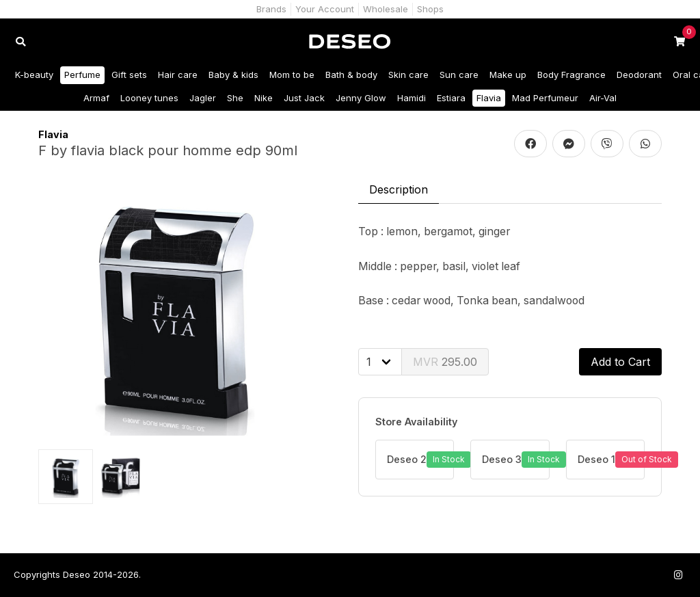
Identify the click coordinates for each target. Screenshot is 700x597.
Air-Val (603, 98)
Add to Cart (620, 362)
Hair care (178, 75)
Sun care (459, 75)
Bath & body (351, 75)
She (235, 98)
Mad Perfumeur (545, 98)
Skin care (408, 75)
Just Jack (304, 98)
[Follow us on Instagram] (678, 575)
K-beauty (34, 75)
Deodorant (639, 75)
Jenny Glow (361, 98)
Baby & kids (233, 75)
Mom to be (292, 75)
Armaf (96, 98)
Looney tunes (149, 98)
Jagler (203, 98)
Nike (264, 98)
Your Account (325, 9)
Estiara (451, 98)
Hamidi (412, 98)
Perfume (82, 75)
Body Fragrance (571, 75)
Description (399, 189)
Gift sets (129, 75)
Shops (430, 9)
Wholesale (386, 9)
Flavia (489, 98)
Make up (508, 75)
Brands (271, 9)
